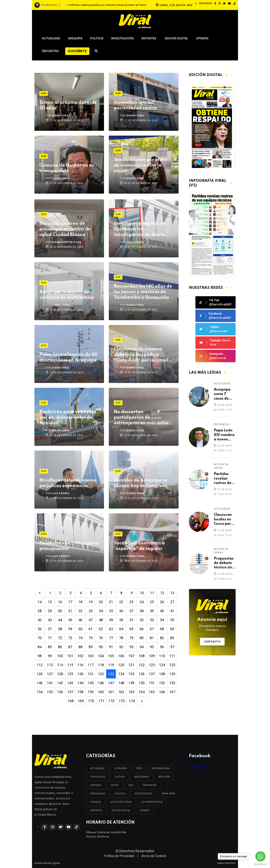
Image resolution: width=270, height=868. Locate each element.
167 (172, 692)
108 (142, 656)
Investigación (122, 38)
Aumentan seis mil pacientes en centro (135, 105)
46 (80, 620)
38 (142, 611)
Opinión (202, 38)
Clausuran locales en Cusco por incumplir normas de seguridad (223, 519)
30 (60, 611)
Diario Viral (197, 767)
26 (162, 602)
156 (60, 692)
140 (40, 683)
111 (172, 656)
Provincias (222, 424)
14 (40, 602)
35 (111, 611)
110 (162, 656)
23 (131, 602)
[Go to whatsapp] (260, 856)
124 (162, 665)
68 (162, 629)
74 (80, 638)
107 (131, 656)
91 (111, 647)
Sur (44, 93)
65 (131, 629)
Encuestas (50, 51)
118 (101, 665)
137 (152, 674)
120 (121, 665)
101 (70, 656)
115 (70, 665)
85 (50, 647)
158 (80, 692)
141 (50, 683)
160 (101, 692)
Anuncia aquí (212, 625)
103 (91, 656)
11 (152, 593)
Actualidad (51, 38)
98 (40, 656)
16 (60, 602)
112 (40, 665)
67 (152, 629)
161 (111, 692)
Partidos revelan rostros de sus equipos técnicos (224, 479)
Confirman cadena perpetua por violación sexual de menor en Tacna (107, 5)
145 (91, 683)
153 (172, 683)
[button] (211, 273)
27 (172, 602)
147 (111, 683)
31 (70, 611)
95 (152, 647)
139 (172, 674)
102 (80, 656)
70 (40, 638)
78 (121, 638)
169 (81, 701)
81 (152, 638)
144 (80, 683)
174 (132, 701)
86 (60, 647)
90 (101, 647)
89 (91, 647)
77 (111, 638)
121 (131, 665)
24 (142, 602)
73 (70, 638)
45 (70, 620)
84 (40, 647)
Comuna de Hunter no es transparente (66, 168)
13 (172, 593)
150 (142, 683)
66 (142, 629)
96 (162, 647)
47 (91, 620)
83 (172, 638)
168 (71, 701)
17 (70, 602)
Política (97, 38)
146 (101, 683)
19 (91, 602)
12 (162, 593)
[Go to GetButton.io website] (260, 864)
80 (142, 638)
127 (50, 674)
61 (91, 629)
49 (111, 620)
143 (70, 683)
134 (121, 674)
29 (50, 611)
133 (111, 674)
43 (50, 620)
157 (70, 692)
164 (142, 692)
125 (172, 665)
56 (40, 629)
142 (60, 683)
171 (101, 701)
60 (80, 629)
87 (70, 647)
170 (91, 701)
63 (111, 629)
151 (152, 683)
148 (121, 683)
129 (70, 674)
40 (162, 611)
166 (162, 692)
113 (50, 665)
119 (111, 665)
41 (172, 611)
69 (172, 629)
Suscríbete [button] (77, 51)
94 (142, 647)
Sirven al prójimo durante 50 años (68, 105)
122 (142, 665)
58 (60, 629)
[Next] (142, 701)
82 (162, 638)
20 (101, 602)
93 (131, 647)
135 (131, 674)
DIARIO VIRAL (61, 116)
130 (80, 674)
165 (152, 692)
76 (101, 638)
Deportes (149, 38)
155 (50, 692)
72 (60, 638)
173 (122, 701)
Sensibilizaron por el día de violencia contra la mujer (141, 165)
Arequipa (75, 38)
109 (152, 656)
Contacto (212, 641)
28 (40, 611)
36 (121, 611)
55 (172, 620)
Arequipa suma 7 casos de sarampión (223, 394)
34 (101, 611)
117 (91, 665)
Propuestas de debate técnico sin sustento (224, 563)
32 (80, 611)
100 (60, 656)
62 (101, 629)
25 (152, 602)
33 (91, 611)
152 (162, 683)
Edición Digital (176, 38)
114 (60, 665)
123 (152, 665)
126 (40, 674)
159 (91, 692)
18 (80, 602)
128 (60, 674)
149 (131, 683)
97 (172, 647)
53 (152, 620)
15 (50, 602)
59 (70, 629)
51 (131, 620)
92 (121, 647)
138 (162, 674)
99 (50, 656)
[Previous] (40, 593)
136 (142, 674)
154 (40, 692)
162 (121, 692)
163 (131, 692)
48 (101, 620)
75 (91, 638)
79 (131, 638)
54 (162, 620)
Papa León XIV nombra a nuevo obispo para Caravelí (224, 435)
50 (121, 620)
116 (80, 665)
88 (80, 647)
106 (121, 656)
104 (101, 656)
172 (111, 701)
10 (142, 593)
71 (50, 638)
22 (121, 602)
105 (111, 656)
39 (152, 611)
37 (131, 611)
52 (142, 620)
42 (40, 620)
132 (101, 674)
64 (121, 629)
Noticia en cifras (221, 466)
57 (50, 629)
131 (91, 674)
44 (60, 620)
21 (111, 602)
